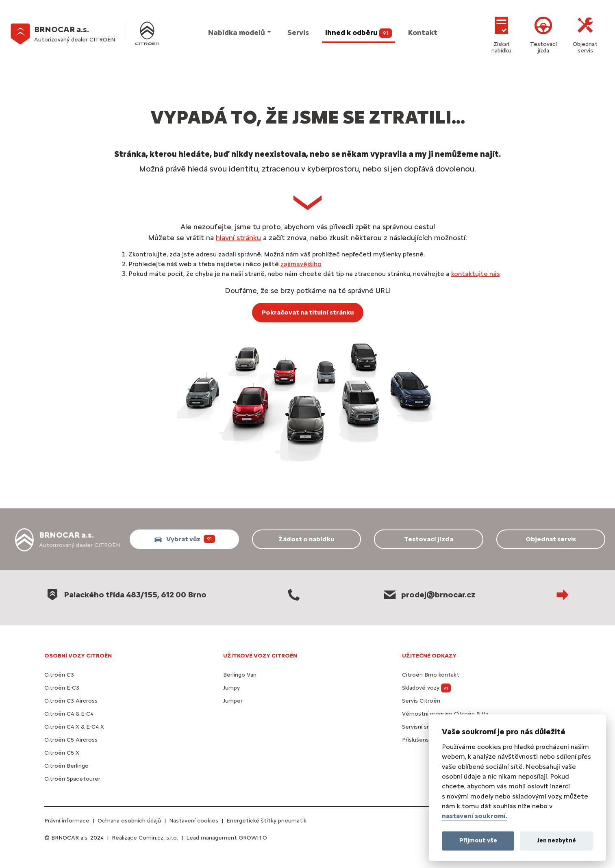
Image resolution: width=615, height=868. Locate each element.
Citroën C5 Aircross (71, 740)
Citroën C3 (59, 675)
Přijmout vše (478, 840)
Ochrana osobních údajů (129, 821)
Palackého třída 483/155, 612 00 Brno (125, 595)
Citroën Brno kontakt (431, 675)
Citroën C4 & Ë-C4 (69, 714)
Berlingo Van (240, 675)
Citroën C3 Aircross (71, 701)
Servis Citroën (421, 701)
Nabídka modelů (237, 33)
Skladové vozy (427, 688)
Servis (298, 33)
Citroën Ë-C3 (62, 688)
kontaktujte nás (476, 274)
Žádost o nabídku (306, 539)
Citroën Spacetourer (72, 779)
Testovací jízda (543, 34)
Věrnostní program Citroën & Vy (445, 714)
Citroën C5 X (62, 753)
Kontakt (423, 33)
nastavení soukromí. (475, 816)
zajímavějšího (301, 264)
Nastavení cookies (194, 821)
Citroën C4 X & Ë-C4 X (74, 727)
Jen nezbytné (557, 840)
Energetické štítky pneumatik (266, 821)
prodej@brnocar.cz (428, 595)
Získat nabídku (501, 34)
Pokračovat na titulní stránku (308, 312)
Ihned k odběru (359, 33)
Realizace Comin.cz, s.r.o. (145, 838)
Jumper (233, 701)
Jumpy (231, 688)
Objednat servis (585, 34)
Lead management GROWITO (227, 838)
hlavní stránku (238, 238)
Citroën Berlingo (66, 766)
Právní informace (67, 821)
